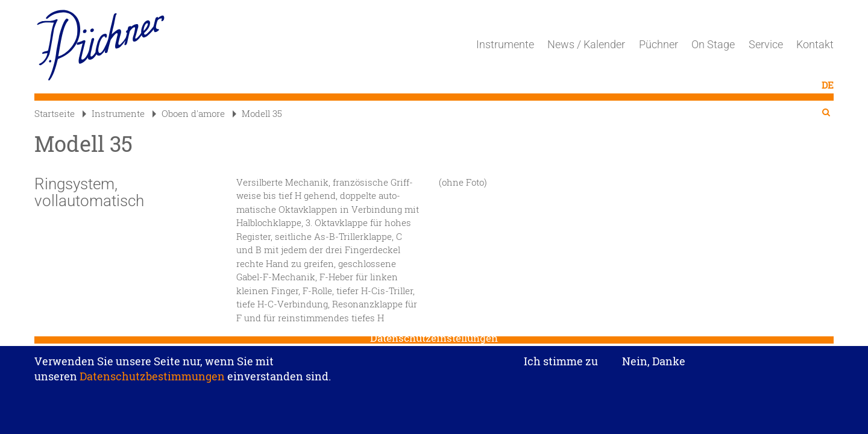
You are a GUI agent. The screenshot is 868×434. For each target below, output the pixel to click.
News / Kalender (586, 44)
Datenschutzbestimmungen (152, 382)
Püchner (659, 44)
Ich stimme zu (561, 367)
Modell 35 (257, 113)
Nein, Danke (654, 366)
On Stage (713, 44)
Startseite (55, 113)
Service (766, 44)
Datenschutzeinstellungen (434, 343)
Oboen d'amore (189, 113)
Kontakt (815, 44)
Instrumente (505, 44)
